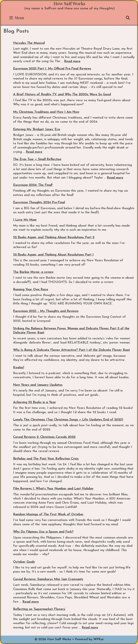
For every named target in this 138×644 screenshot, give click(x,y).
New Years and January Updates (38, 385)
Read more (72, 61)
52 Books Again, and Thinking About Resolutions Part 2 (54, 237)
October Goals (24, 562)
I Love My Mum (25, 220)
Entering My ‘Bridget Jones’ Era (37, 129)
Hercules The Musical (29, 43)
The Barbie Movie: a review (33, 272)
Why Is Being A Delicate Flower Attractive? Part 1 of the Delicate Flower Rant (72, 350)
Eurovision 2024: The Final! (33, 185)
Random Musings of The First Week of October (48, 514)
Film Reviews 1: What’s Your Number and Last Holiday (53, 489)
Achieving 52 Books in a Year (34, 402)
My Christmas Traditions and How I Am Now (46, 112)
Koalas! (19, 368)
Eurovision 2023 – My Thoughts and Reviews (46, 311)
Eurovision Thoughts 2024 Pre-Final (39, 202)
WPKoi (98, 639)
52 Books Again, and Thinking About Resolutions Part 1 (53, 255)
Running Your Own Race (31, 289)
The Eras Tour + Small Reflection (37, 159)
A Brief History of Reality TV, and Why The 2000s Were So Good (62, 94)
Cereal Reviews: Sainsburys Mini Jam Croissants (48, 579)
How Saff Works (69, 3)
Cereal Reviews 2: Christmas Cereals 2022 (44, 437)
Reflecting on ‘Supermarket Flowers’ (39, 609)
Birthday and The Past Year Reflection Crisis (46, 459)
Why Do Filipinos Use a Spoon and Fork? (43, 532)
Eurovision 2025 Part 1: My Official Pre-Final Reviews (52, 69)
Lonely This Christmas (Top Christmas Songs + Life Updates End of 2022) (68, 420)
